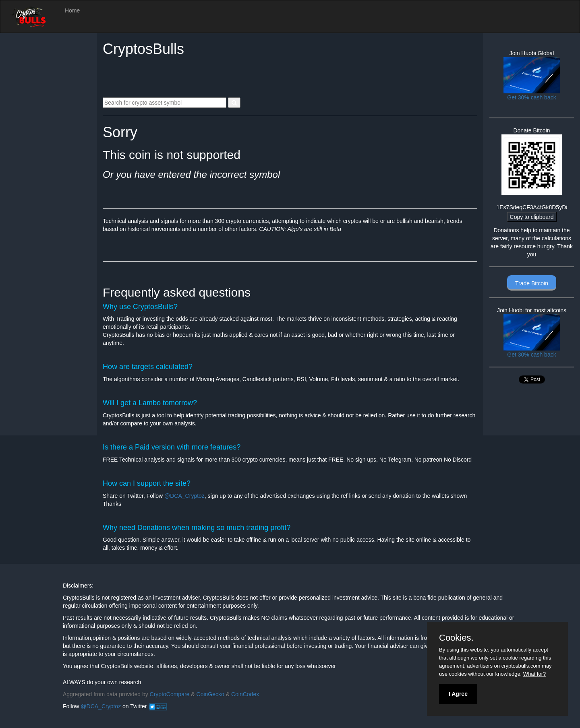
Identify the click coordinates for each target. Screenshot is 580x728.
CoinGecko (210, 694)
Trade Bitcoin (532, 283)
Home (72, 10)
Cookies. (456, 638)
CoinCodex (245, 694)
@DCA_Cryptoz (184, 496)
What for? (534, 674)
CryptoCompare (170, 694)
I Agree (458, 694)
